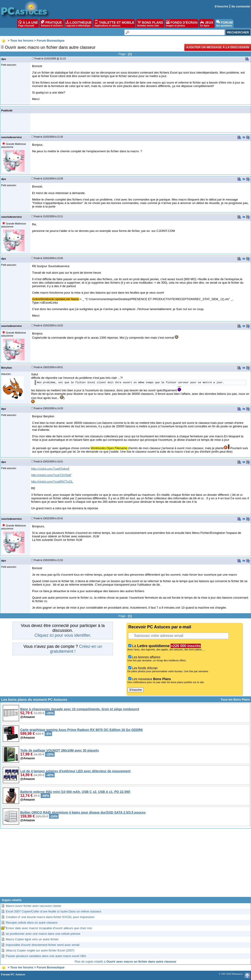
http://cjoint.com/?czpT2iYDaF (51, 475)
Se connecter (241, 6)
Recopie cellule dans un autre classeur (32, 923)
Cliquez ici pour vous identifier (62, 635)
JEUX (207, 23)
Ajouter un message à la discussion (218, 47)
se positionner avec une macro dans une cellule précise (43, 934)
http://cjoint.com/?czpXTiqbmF (50, 469)
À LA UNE (28, 23)
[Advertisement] (125, 864)
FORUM (224, 23)
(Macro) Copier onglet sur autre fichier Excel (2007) (40, 950)
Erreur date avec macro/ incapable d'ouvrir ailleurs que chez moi (49, 928)
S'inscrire (221, 6)
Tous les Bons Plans (235, 699)
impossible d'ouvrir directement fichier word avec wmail (43, 945)
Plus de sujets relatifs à (125, 962)
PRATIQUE (52, 23)
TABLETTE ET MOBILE (114, 23)
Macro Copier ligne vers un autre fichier (32, 939)
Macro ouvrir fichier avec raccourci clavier (34, 906)
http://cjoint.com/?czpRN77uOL (52, 482)
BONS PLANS (150, 23)
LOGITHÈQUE (79, 23)
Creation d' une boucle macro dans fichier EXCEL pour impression (50, 917)
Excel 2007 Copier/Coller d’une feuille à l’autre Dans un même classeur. (54, 911)
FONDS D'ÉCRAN (182, 23)
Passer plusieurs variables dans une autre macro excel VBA (46, 956)
